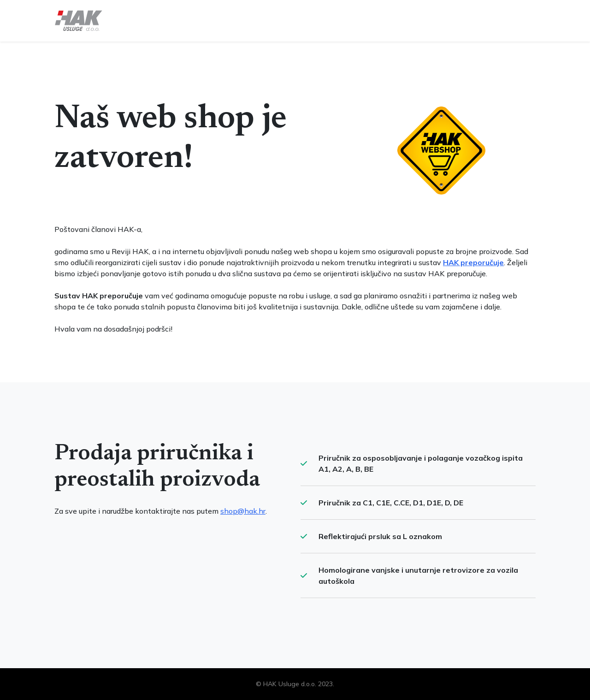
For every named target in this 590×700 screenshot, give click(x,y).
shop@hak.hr (243, 511)
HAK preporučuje (473, 262)
